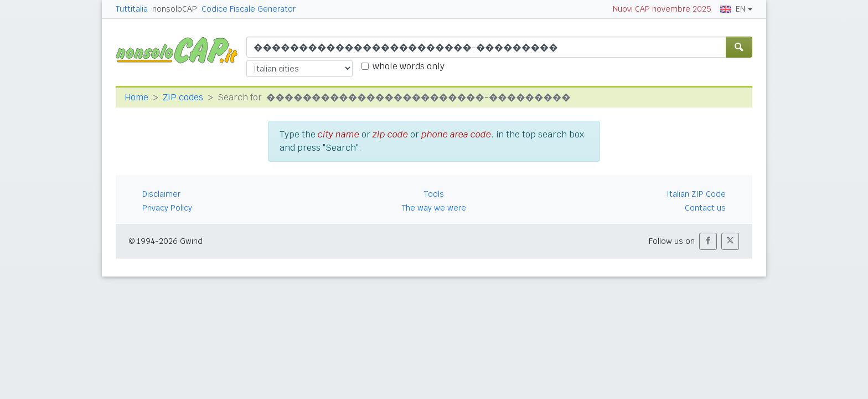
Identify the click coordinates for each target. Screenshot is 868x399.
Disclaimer (161, 194)
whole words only (409, 66)
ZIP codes (183, 97)
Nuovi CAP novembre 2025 (662, 9)
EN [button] (733, 9)
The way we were (434, 208)
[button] (708, 241)
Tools (434, 194)
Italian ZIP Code (696, 194)
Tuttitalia (132, 9)
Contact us (705, 208)
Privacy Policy (167, 208)
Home (136, 97)
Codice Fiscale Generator (249, 9)
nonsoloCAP (175, 9)
